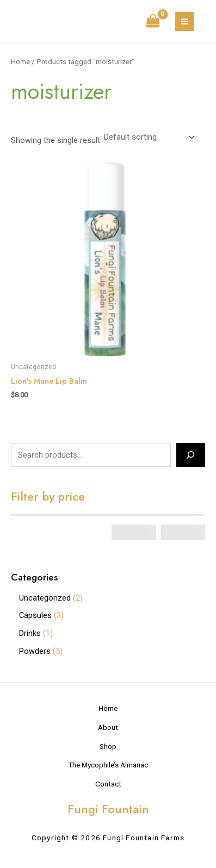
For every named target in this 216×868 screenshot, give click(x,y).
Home (20, 62)
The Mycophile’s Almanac (108, 765)
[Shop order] (148, 137)
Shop (108, 746)
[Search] (191, 455)
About (108, 727)
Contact (108, 784)
